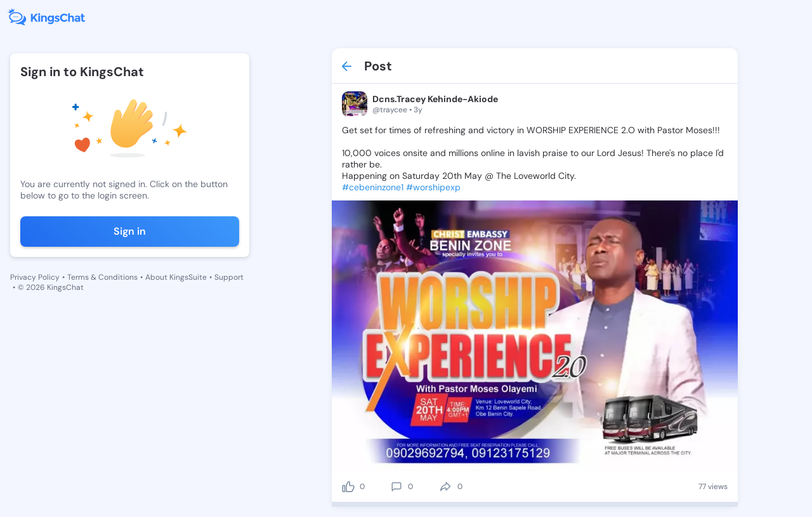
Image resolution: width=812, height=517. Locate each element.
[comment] (396, 487)
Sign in (130, 231)
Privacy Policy (35, 277)
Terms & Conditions (102, 277)
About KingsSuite (176, 277)
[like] (348, 487)
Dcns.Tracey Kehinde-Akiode (435, 99)
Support (229, 277)
